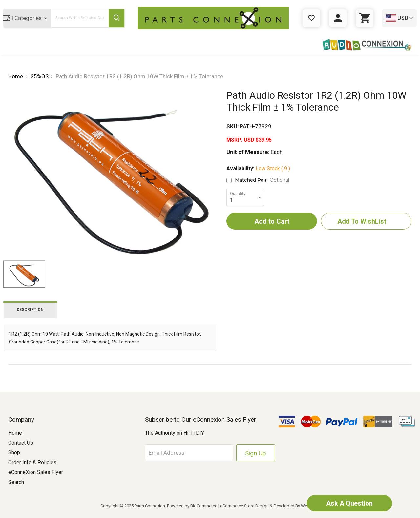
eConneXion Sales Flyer (36, 472)
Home (15, 433)
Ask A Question (349, 503)
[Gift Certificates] (311, 18)
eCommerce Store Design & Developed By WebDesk (270, 506)
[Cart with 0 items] (365, 18)
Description (30, 310)
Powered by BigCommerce (192, 506)
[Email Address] (189, 453)
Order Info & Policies (32, 462)
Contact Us (21, 443)
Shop (14, 453)
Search (16, 482)
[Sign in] (338, 18)
